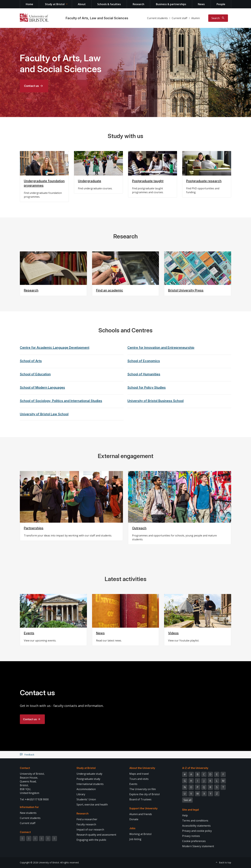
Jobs (132, 828)
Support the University (143, 808)
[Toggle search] (218, 18)
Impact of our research (90, 830)
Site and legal (190, 810)
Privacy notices (191, 836)
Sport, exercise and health (92, 805)
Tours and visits (139, 779)
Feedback (29, 755)
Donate (134, 819)
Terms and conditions (195, 821)
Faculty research (86, 824)
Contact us (31, 86)
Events (133, 784)
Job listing (135, 839)
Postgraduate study (88, 779)
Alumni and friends (141, 814)
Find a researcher (87, 819)
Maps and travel (139, 774)
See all (187, 800)
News (201, 4)
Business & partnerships (171, 4)
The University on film (143, 789)
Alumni (195, 18)
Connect (25, 832)
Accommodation (86, 789)
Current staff (180, 18)
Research (138, 4)
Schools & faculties (109, 4)
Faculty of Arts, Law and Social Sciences (97, 18)
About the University (142, 768)
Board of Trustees (140, 799)
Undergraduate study (89, 774)
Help (185, 815)
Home (29, 4)
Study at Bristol (55, 4)
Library (81, 794)
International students (90, 784)
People (221, 4)
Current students (157, 18)
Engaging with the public (91, 840)
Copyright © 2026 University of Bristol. (40, 862)
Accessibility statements (196, 826)
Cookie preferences (194, 841)
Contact (25, 768)
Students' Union (86, 799)
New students (28, 813)
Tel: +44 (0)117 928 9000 (34, 799)
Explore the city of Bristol (144, 794)
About (82, 4)
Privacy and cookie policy (197, 831)
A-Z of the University (195, 768)
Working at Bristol (140, 834)
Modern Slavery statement (198, 846)
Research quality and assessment (96, 835)
